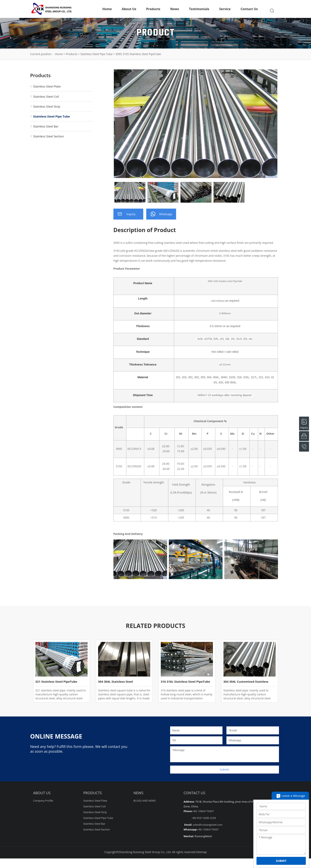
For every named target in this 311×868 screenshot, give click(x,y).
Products (153, 9)
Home (107, 9)
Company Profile (43, 801)
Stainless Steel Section (49, 136)
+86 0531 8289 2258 (204, 818)
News (175, 9)
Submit (224, 769)
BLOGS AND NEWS (145, 801)
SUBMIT (281, 861)
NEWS (138, 793)
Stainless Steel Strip (47, 106)
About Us (129, 9)
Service (225, 9)
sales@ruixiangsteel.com (208, 825)
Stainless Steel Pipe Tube (96, 54)
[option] (196, 124)
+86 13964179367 (203, 811)
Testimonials (199, 9)
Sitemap (201, 852)
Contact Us (249, 9)
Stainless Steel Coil (46, 96)
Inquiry (304, 421)
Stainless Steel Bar (46, 126)
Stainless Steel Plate (47, 86)
